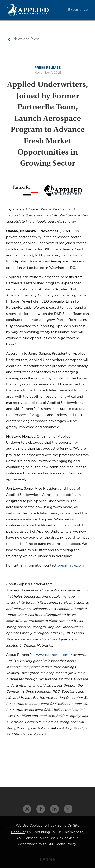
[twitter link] (27, 809)
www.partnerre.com (52, 655)
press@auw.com (71, 566)
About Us (78, 71)
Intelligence (77, 30)
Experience (78, 10)
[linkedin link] (54, 809)
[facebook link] (41, 809)
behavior (18, 832)
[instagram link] (68, 809)
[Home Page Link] (35, 10)
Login (83, 91)
